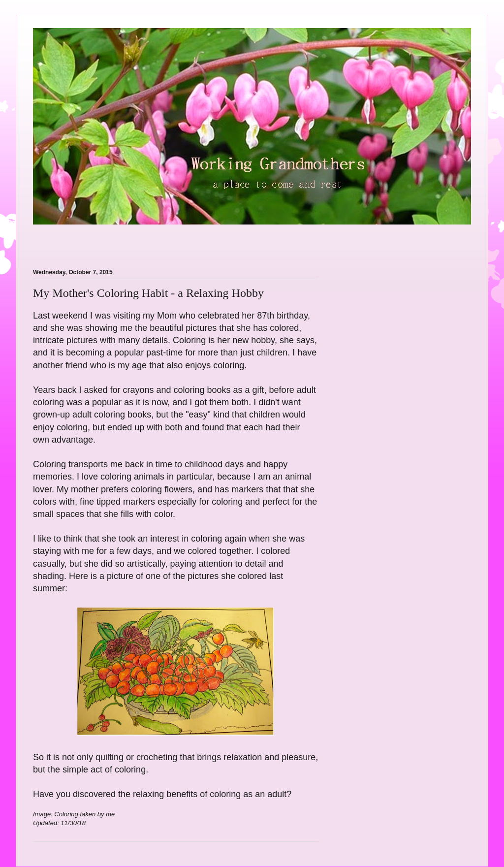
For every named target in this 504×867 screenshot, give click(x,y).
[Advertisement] (148, 241)
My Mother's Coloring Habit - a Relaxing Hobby (148, 293)
